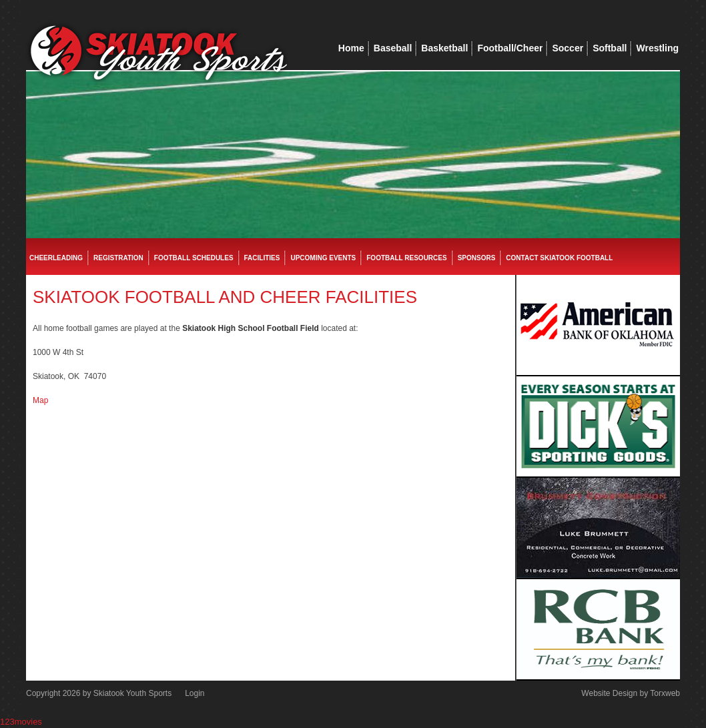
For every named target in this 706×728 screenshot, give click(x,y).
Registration (118, 258)
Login (195, 693)
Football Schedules (194, 258)
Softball (610, 48)
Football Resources (406, 258)
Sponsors (477, 258)
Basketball (444, 48)
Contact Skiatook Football (559, 258)
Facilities (262, 258)
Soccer (568, 48)
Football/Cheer (510, 48)
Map (40, 400)
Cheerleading (56, 258)
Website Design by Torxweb (631, 693)
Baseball (393, 48)
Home (351, 48)
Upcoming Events (323, 258)
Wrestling (657, 48)
